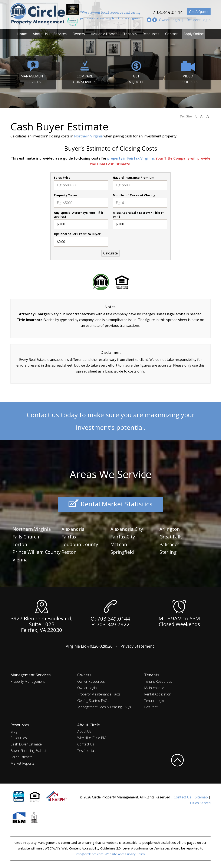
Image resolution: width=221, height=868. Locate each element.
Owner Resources (91, 680)
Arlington (171, 529)
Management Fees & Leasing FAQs (104, 706)
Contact (171, 34)
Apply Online (194, 34)
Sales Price (62, 178)
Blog (14, 730)
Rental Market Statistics (110, 505)
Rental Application (158, 693)
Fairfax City (124, 536)
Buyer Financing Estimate (29, 750)
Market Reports (22, 762)
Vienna (70, 559)
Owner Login (169, 20)
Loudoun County (81, 544)
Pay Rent (151, 706)
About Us (40, 34)
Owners (79, 34)
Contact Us (86, 743)
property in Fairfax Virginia (131, 158)
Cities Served (200, 802)
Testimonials (87, 750)
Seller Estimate (22, 756)
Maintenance (154, 687)
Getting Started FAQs (93, 700)
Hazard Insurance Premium (134, 178)
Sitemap (201, 796)
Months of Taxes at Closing (134, 195)
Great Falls (172, 536)
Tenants (130, 34)
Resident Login (199, 20)
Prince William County (29, 554)
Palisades (170, 544)
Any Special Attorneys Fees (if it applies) (79, 215)
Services (60, 34)
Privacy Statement (137, 645)
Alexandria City (128, 529)
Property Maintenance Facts (99, 693)
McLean (120, 544)
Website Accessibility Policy (125, 853)
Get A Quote (199, 12)
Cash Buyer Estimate (26, 743)
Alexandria (74, 529)
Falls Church (27, 536)
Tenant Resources (158, 680)
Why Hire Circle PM (92, 737)
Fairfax (70, 536)
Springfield (123, 551)
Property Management (28, 680)
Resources (151, 34)
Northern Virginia (88, 136)
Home (22, 34)
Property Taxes (66, 195)
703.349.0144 (163, 12)
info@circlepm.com (90, 853)
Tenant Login (154, 700)
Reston (70, 551)
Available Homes (104, 34)
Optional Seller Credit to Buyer (77, 234)
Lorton (21, 544)
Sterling (169, 551)
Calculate (110, 253)
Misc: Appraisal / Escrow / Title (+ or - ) (138, 215)
